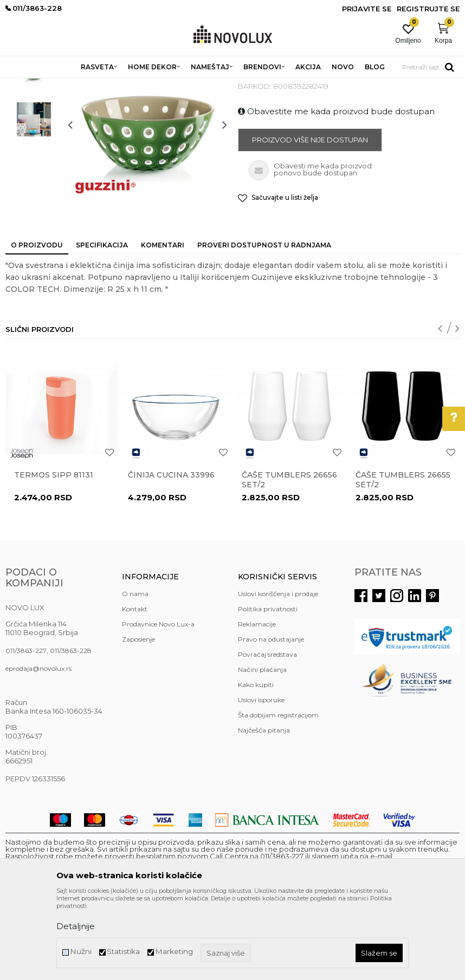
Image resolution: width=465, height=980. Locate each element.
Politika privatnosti (268, 687)
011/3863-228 (71, 729)
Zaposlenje (138, 718)
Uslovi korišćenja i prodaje (278, 672)
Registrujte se (428, 9)
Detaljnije (76, 926)
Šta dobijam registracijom (278, 793)
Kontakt (135, 687)
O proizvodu (37, 324)
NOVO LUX (23, 85)
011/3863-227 (26, 729)
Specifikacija (102, 324)
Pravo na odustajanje (271, 718)
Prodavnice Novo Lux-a (158, 703)
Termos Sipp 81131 (54, 553)
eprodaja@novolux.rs (38, 747)
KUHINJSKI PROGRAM (177, 85)
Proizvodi (64, 85)
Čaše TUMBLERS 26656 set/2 (289, 558)
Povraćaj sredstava (267, 733)
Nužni (81, 952)
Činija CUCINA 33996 (171, 553)
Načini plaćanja (262, 748)
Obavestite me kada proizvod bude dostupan (336, 190)
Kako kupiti (256, 763)
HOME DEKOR (110, 85)
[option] (34, 149)
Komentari (163, 324)
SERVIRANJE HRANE (254, 85)
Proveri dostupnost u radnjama (264, 324)
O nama (135, 672)
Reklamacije (257, 703)
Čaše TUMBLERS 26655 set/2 (403, 558)
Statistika (123, 952)
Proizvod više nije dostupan (310, 218)
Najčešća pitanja (264, 809)
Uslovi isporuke (261, 778)
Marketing (174, 952)
